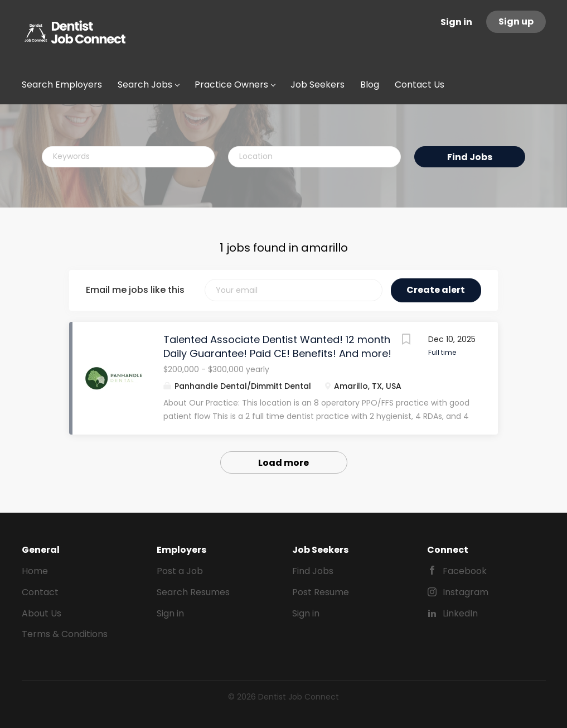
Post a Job (180, 571)
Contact (40, 592)
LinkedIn (460, 613)
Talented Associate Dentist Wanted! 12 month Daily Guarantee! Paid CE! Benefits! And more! (277, 347)
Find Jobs (470, 157)
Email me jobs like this (135, 290)
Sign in (456, 22)
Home (35, 571)
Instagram (466, 592)
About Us (42, 613)
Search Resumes (193, 592)
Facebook (465, 571)
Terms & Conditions (65, 634)
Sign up (516, 21)
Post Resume (321, 592)
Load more (283, 463)
